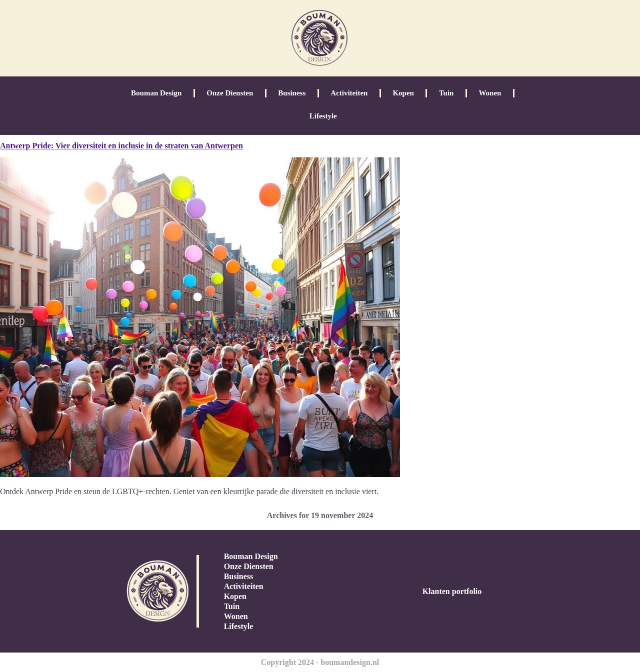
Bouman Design (156, 93)
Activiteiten (349, 93)
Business (292, 93)
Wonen (490, 93)
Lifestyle (323, 116)
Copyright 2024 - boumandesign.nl (320, 662)
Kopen (403, 93)
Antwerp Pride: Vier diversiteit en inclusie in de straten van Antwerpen (121, 146)
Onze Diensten (230, 93)
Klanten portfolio (452, 591)
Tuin (446, 93)
